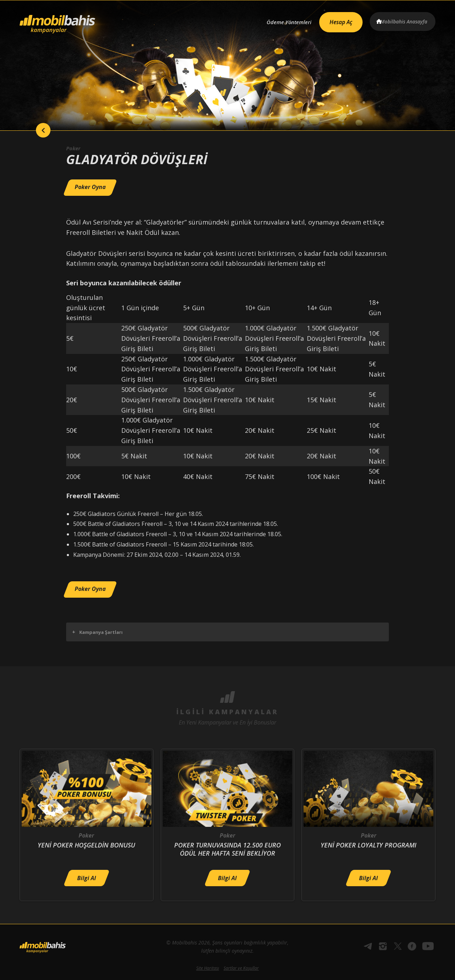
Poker (74, 148)
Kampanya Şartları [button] (97, 632)
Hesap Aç (334, 20)
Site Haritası (208, 968)
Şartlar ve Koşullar (241, 968)
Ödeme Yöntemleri (279, 20)
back (34, 130)
